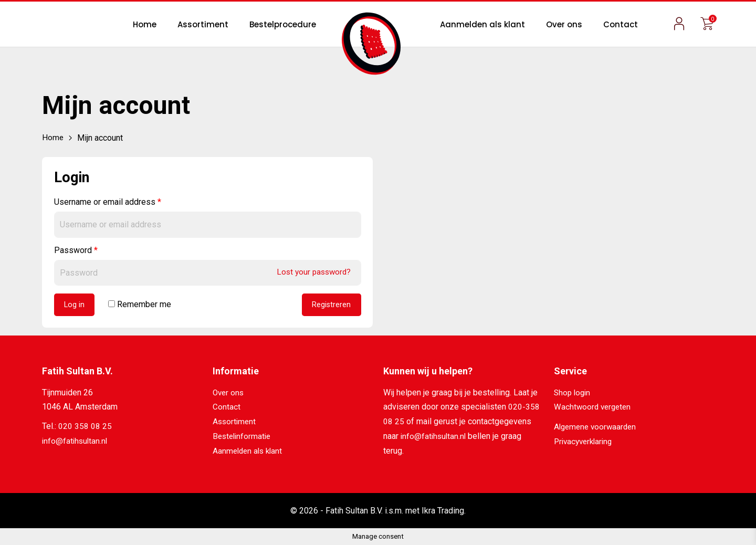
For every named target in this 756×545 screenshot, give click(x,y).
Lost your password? (312, 272)
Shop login (573, 394)
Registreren (331, 306)
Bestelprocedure (283, 24)
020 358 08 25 (85, 428)
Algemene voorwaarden (597, 428)
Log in (75, 306)
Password (76, 250)
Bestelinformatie (243, 437)
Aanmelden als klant (482, 24)
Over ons (564, 24)
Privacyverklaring (585, 442)
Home (145, 24)
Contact (621, 24)
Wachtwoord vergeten (594, 408)
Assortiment (203, 24)
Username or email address (108, 202)
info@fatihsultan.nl (76, 442)
